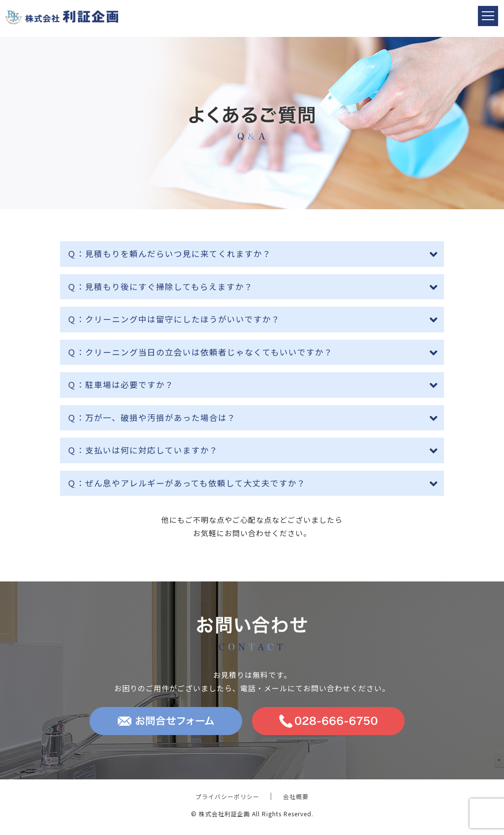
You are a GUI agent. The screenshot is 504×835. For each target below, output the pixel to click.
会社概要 (296, 796)
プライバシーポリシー (227, 796)
